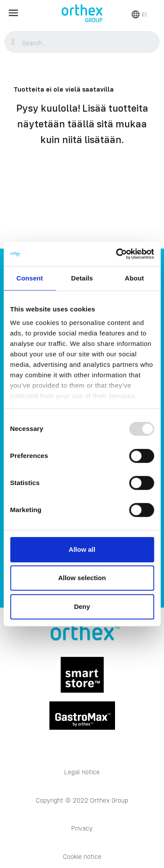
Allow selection (82, 578)
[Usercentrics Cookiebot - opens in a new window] (117, 254)
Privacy (82, 828)
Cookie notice (82, 856)
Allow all (82, 549)
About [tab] (134, 278)
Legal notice (82, 772)
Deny (82, 607)
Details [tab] (82, 278)
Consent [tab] (30, 278)
